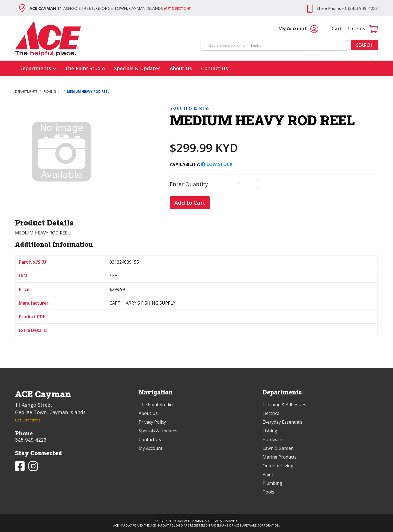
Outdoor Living (278, 466)
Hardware (273, 439)
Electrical (272, 413)
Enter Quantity (189, 184)
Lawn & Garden (278, 448)
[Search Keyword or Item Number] (274, 45)
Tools (268, 492)
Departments (37, 68)
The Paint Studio (85, 68)
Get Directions (28, 420)
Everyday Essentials (282, 422)
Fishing (270, 431)
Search (364, 45)
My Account (298, 29)
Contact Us (215, 68)
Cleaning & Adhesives (284, 405)
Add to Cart (190, 203)
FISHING (50, 92)
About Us (181, 68)
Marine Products (280, 457)
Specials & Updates (137, 68)
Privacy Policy (152, 422)
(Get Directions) (178, 9)
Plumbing (272, 483)
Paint (268, 474)
